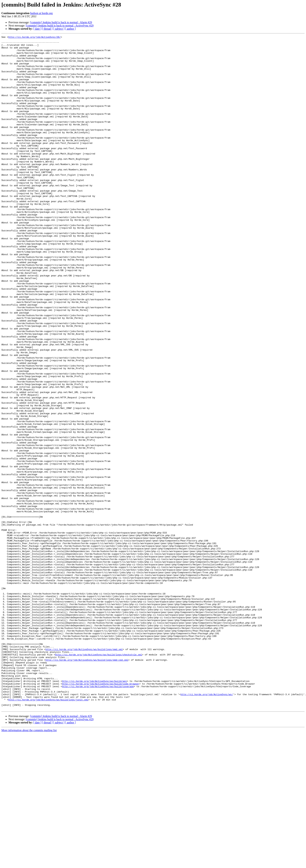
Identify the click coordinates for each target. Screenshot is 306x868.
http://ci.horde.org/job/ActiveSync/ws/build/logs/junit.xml (48, 833)
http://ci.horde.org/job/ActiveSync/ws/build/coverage (98, 817)
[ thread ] (47, 29)
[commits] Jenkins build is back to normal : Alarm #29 (61, 22)
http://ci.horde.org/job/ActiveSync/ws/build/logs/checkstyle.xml (98, 779)
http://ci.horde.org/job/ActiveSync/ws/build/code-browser (101, 814)
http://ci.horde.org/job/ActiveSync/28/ (34, 37)
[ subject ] (59, 29)
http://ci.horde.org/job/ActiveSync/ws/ (207, 826)
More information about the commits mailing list (29, 865)
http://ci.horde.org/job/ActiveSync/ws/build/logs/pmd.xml (84, 772)
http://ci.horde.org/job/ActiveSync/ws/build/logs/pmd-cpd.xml (87, 785)
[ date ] (37, 29)
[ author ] (70, 29)
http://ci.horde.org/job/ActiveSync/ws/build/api (94, 810)
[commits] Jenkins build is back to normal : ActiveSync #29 (60, 26)
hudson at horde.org (41, 13)
